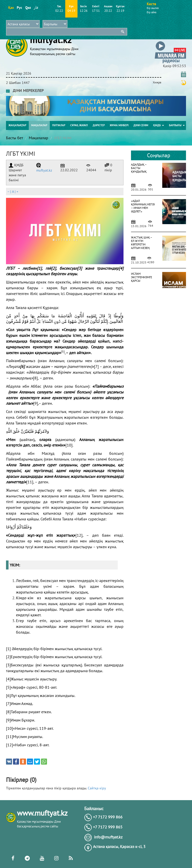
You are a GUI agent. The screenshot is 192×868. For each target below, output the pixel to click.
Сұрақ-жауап (79, 125)
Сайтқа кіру (97, 788)
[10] (69, 445)
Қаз (11, 8)
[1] (39, 268)
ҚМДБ (159, 125)
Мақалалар (39, 125)
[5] (8, 687)
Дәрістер (99, 125)
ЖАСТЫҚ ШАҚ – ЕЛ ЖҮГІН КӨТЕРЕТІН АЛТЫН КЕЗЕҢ (141, 243)
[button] (170, 42)
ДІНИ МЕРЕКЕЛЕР (25, 90)
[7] (96, 366)
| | (13, 192)
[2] (54, 268)
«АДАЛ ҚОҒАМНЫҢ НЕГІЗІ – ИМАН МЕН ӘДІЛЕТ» (143, 206)
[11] (30, 482)
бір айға (151, 12)
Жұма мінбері (119, 125)
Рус (19, 8)
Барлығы (177, 125)
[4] (121, 268)
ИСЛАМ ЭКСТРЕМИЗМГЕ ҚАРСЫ (141, 277)
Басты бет (14, 138)
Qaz (28, 8)
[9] (36, 403)
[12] (79, 535)
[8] (35, 378)
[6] (8, 695)
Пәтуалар (59, 125)
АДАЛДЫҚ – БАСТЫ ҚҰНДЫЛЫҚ (139, 168)
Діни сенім (141, 125)
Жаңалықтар (17, 125)
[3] (80, 268)
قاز (36, 8)
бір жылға (153, 8)
